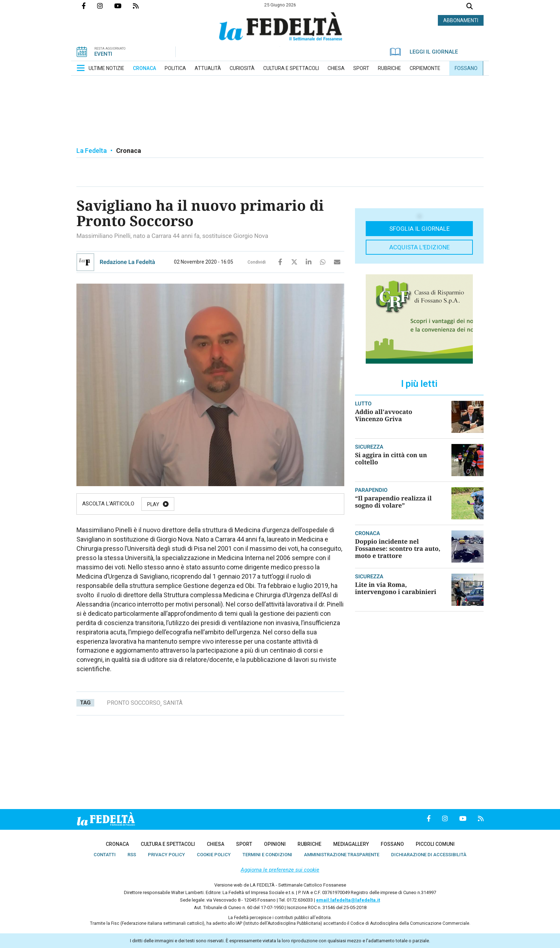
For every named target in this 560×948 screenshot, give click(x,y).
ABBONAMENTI (461, 20)
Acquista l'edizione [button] (419, 247)
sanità (173, 703)
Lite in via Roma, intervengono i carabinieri (396, 588)
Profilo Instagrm (106, 6)
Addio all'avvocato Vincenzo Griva (384, 415)
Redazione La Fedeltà (127, 262)
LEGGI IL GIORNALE (424, 52)
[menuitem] (106, 68)
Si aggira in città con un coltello (391, 458)
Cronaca (129, 151)
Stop (274, 504)
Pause (191, 504)
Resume (233, 504)
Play (153, 504)
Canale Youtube (124, 6)
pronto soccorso (134, 703)
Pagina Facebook (89, 6)
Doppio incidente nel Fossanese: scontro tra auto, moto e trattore (398, 548)
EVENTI (103, 54)
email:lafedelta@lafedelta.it (348, 900)
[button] (81, 68)
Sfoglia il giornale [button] (419, 229)
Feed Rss (141, 6)
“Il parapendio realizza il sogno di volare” (393, 502)
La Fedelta (92, 151)
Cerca (470, 7)
